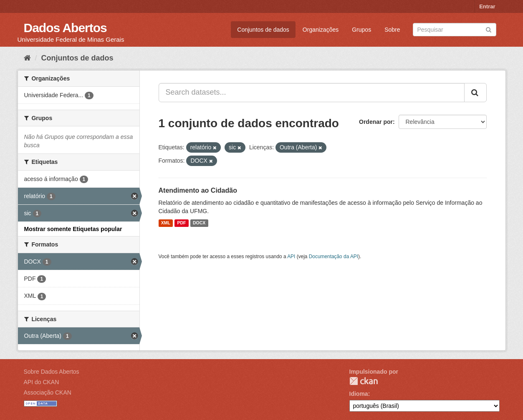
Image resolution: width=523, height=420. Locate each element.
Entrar (487, 6)
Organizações (321, 30)
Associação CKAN (48, 392)
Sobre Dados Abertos (52, 372)
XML (166, 223)
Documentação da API (334, 257)
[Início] (27, 58)
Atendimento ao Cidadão (198, 190)
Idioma (359, 394)
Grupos (361, 30)
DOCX (199, 223)
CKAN (364, 381)
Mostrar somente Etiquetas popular (73, 229)
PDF (181, 223)
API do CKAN (42, 382)
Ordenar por (376, 122)
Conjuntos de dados (263, 30)
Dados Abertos (65, 28)
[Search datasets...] (312, 93)
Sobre (392, 30)
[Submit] (489, 29)
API (291, 257)
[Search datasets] (455, 30)
